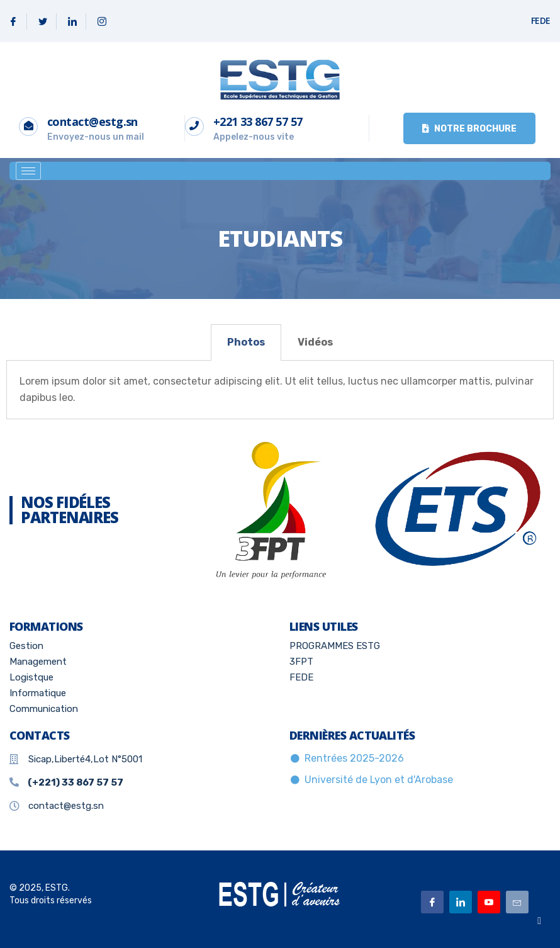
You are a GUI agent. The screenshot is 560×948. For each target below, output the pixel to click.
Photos (246, 342)
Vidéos (315, 342)
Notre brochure (469, 129)
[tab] (246, 342)
